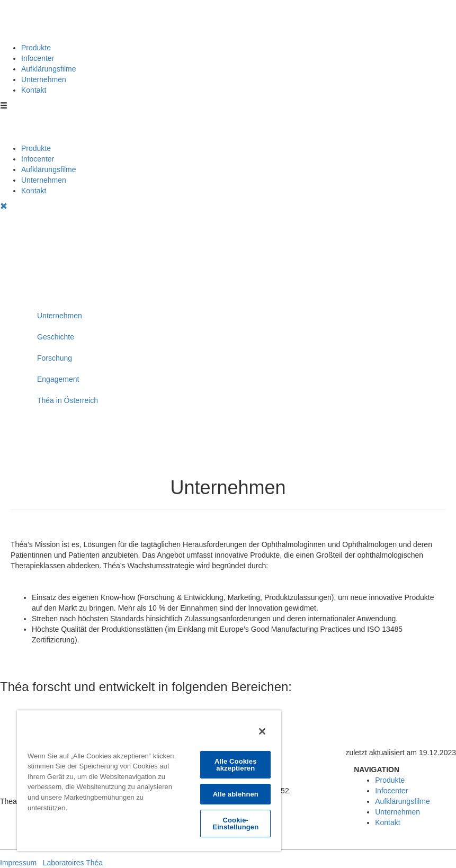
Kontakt (34, 90)
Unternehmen (44, 79)
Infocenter (38, 58)
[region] (149, 781)
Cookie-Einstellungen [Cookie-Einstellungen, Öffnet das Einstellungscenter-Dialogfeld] (235, 824)
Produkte (36, 48)
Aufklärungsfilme (49, 69)
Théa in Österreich (68, 400)
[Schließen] (262, 731)
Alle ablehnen (236, 794)
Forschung (55, 358)
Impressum (18, 863)
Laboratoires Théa (73, 863)
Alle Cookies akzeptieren (236, 765)
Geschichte (56, 337)
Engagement (58, 379)
